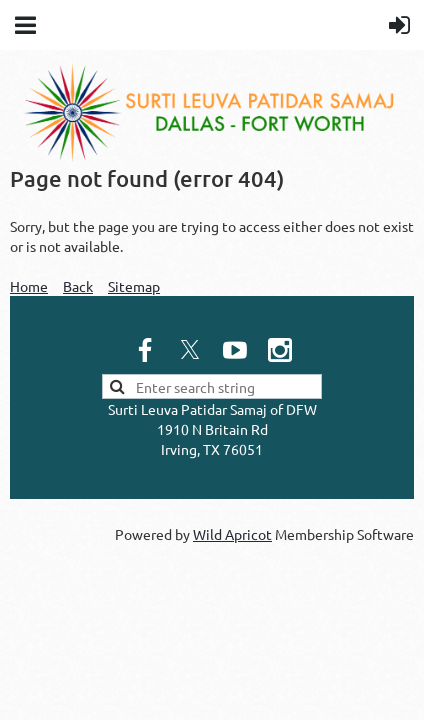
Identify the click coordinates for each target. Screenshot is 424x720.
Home (29, 286)
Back (78, 286)
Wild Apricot (232, 534)
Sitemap (134, 286)
